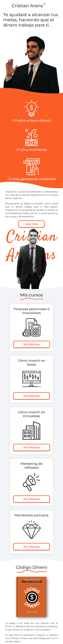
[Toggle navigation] (58, 5)
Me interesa (31, 344)
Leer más (31, 224)
